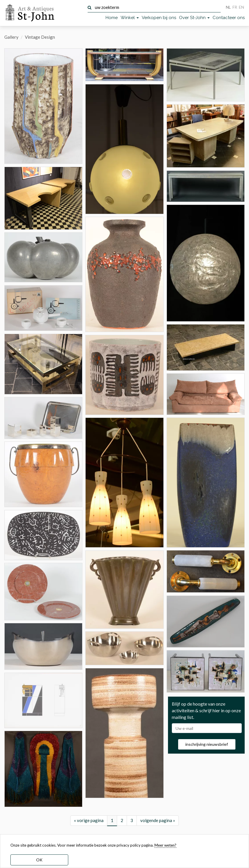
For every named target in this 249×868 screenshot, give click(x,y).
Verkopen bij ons (159, 18)
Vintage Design (40, 37)
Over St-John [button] (194, 18)
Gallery (11, 37)
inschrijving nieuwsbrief (207, 744)
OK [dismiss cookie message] (39, 860)
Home (112, 18)
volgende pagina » (158, 820)
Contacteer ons (229, 18)
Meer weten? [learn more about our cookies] (165, 845)
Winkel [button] (130, 18)
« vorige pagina (89, 820)
